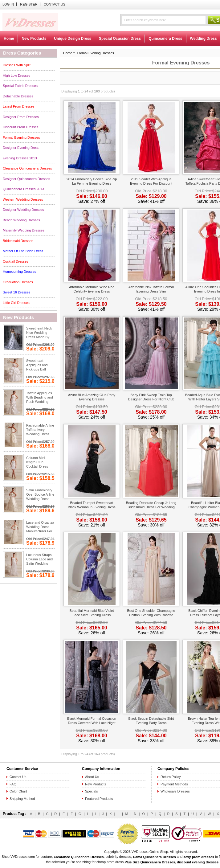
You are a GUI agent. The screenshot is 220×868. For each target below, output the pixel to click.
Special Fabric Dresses (20, 86)
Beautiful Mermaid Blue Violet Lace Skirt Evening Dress (92, 613)
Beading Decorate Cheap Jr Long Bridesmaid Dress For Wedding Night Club (151, 505)
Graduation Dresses (18, 282)
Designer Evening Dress (21, 148)
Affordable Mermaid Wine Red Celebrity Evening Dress (92, 289)
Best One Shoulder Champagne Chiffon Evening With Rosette (151, 613)
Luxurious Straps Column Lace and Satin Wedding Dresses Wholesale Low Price (39, 560)
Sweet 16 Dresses (16, 292)
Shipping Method (22, 799)
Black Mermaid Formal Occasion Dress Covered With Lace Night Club (92, 721)
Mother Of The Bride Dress (23, 251)
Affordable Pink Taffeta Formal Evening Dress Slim (151, 289)
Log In (8, 4)
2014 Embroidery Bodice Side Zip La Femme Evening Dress (92, 181)
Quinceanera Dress (165, 39)
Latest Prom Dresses (19, 106)
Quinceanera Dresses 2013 (23, 189)
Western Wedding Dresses (23, 199)
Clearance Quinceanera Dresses (27, 168)
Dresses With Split (17, 65)
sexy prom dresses (199, 857)
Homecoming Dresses (19, 272)
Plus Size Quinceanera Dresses (150, 862)
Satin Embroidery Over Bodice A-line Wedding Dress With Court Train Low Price (40, 495)
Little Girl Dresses (16, 303)
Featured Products (99, 799)
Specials (92, 791)
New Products (34, 39)
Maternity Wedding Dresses (24, 230)
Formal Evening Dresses (21, 137)
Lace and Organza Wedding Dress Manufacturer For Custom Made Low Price (40, 527)
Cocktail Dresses (16, 261)
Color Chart (18, 791)
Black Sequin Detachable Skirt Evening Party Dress (151, 721)
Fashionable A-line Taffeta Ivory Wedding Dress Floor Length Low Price (40, 430)
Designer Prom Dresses (21, 117)
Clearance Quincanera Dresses (79, 857)
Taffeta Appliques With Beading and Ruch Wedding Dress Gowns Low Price (40, 398)
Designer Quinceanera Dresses (26, 179)
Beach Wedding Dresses (21, 220)
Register (29, 4)
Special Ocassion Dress (120, 39)
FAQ (13, 784)
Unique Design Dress (73, 39)
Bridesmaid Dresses (18, 241)
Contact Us (55, 4)
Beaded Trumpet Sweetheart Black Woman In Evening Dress (92, 505)
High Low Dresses (16, 76)
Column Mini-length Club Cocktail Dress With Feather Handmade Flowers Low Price (40, 463)
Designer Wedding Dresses (23, 210)
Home (9, 39)
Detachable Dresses (18, 96)
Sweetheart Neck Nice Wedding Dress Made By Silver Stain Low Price (39, 333)
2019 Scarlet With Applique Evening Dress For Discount (151, 181)
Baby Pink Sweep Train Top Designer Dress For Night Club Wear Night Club (151, 397)
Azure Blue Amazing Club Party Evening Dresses (92, 397)
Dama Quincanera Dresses (154, 857)
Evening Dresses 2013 (20, 158)
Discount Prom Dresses (21, 127)
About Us (92, 777)
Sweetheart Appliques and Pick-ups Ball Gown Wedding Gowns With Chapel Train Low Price (39, 366)
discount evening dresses (198, 862)
